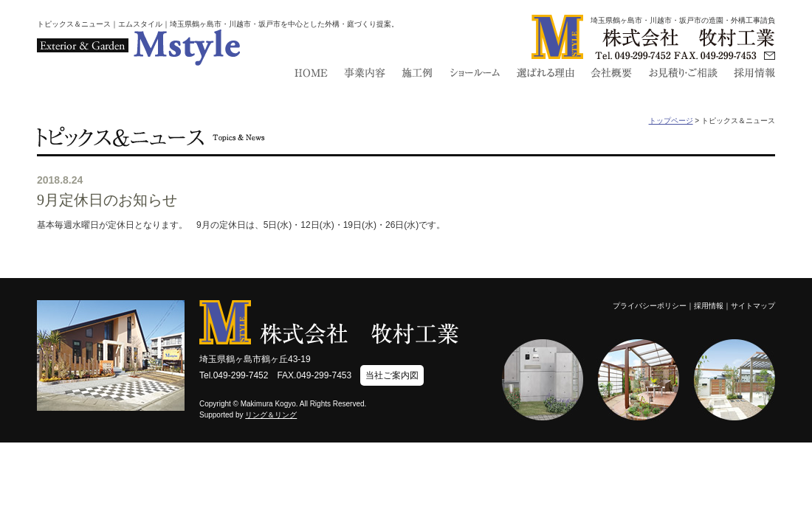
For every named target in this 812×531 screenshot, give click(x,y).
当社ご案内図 (392, 375)
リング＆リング (271, 415)
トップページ (671, 121)
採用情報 (709, 306)
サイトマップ (753, 306)
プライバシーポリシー (650, 306)
